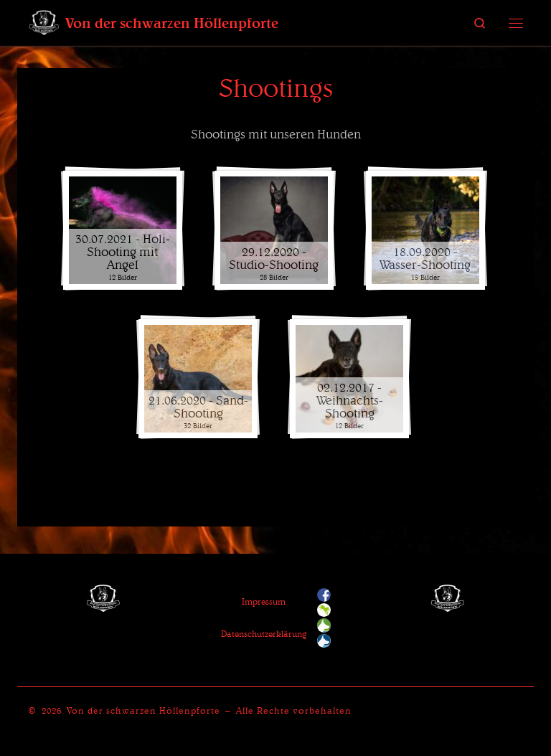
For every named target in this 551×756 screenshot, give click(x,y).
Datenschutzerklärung (264, 634)
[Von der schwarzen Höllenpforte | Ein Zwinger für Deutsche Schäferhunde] (44, 21)
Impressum (264, 601)
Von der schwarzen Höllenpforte (143, 710)
